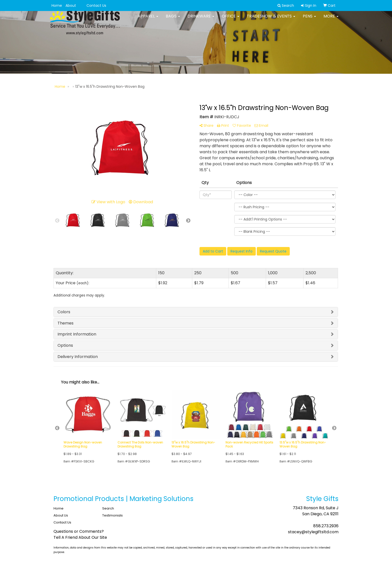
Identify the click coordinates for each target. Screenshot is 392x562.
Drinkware (201, 20)
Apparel (148, 20)
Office (230, 20)
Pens (309, 20)
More (331, 20)
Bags (173, 20)
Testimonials (112, 515)
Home (57, 5)
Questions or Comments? (79, 531)
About (71, 5)
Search (108, 508)
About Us (61, 515)
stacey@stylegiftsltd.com (313, 532)
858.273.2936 (326, 526)
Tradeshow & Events (271, 20)
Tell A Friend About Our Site (80, 537)
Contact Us (96, 5)
